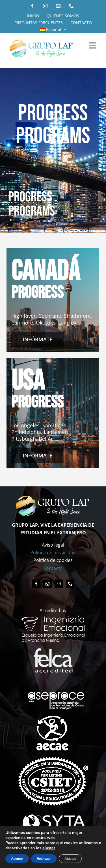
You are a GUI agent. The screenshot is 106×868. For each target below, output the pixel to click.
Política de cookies (53, 560)
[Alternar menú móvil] (93, 45)
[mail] (59, 584)
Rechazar (45, 859)
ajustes (75, 848)
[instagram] (47, 584)
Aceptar (17, 859)
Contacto (53, 568)
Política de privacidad (53, 553)
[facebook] (36, 584)
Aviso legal (53, 545)
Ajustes (72, 859)
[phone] (70, 584)
